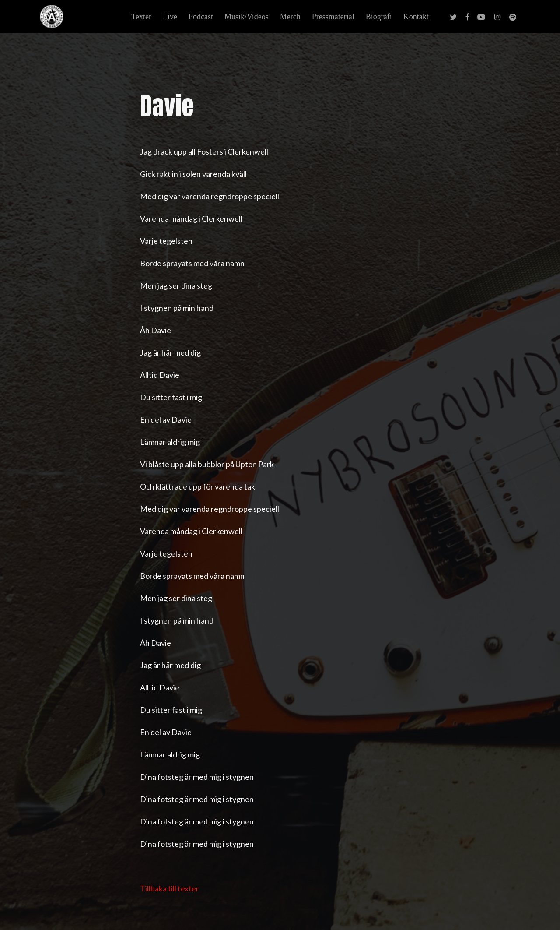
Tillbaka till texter (170, 888)
